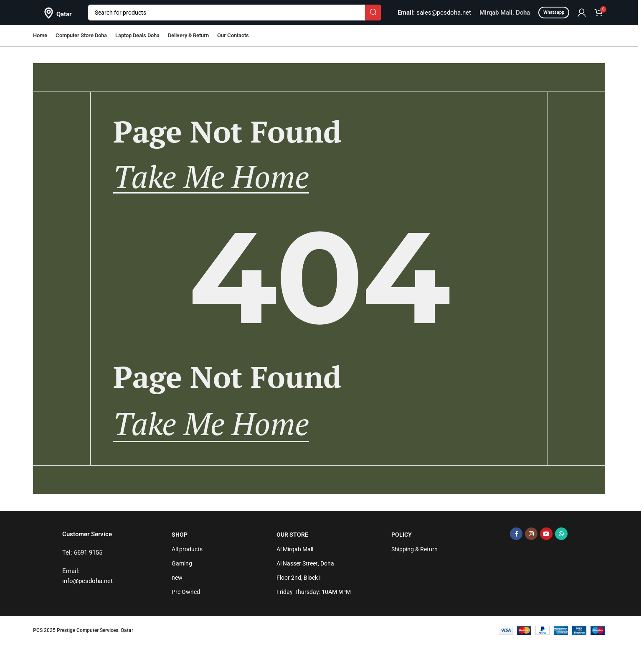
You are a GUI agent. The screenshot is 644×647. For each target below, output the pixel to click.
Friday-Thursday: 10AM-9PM (314, 594)
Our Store (292, 537)
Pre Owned (186, 594)
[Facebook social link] (516, 536)
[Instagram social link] (531, 536)
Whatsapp (554, 12)
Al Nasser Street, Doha (305, 566)
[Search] (235, 13)
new (177, 580)
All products (187, 551)
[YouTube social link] (546, 536)
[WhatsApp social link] (561, 536)
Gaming (182, 566)
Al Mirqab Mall (295, 551)
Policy (402, 537)
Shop (180, 537)
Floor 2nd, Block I (299, 580)
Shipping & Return (415, 551)
